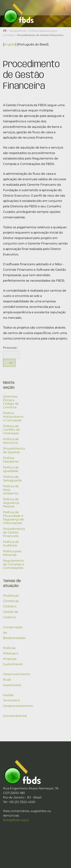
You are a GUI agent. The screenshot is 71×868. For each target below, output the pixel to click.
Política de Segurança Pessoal (11, 503)
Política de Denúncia (11, 441)
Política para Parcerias (12, 553)
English (10, 44)
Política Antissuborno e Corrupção (13, 417)
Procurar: (10, 348)
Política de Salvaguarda (12, 479)
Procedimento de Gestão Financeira (14, 532)
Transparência (18, 31)
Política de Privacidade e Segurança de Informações (13, 518)
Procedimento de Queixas (14, 450)
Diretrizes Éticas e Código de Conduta (11, 402)
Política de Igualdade (11, 469)
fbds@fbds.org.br (16, 820)
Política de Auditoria (11, 544)
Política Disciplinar (11, 460)
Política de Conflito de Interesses (11, 430)
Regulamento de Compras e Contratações (14, 564)
